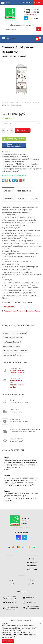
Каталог (6, 333)
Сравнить (6, 105)
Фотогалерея (32, 569)
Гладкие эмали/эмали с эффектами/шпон (22, 311)
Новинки (32, 559)
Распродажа (32, 562)
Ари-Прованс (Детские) (12, 346)
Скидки (12, 584)
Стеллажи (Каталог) (19, 333)
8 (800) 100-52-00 (32, 12)
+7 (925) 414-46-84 (31, 602)
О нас (11, 580)
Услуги (31, 580)
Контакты (31, 584)
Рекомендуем (32, 555)
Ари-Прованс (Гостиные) (12, 342)
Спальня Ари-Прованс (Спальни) (15, 351)
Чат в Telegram (34, 18)
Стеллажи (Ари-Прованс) (12, 338)
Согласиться (8, 641)
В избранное (17, 105)
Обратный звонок (30, 14)
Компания (21, 575)
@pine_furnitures (11, 602)
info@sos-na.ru (30, 598)
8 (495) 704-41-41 (32, 10)
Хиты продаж (32, 566)
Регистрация (28, 2)
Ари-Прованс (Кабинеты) (12, 355)
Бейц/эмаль (9, 307)
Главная (11, 555)
